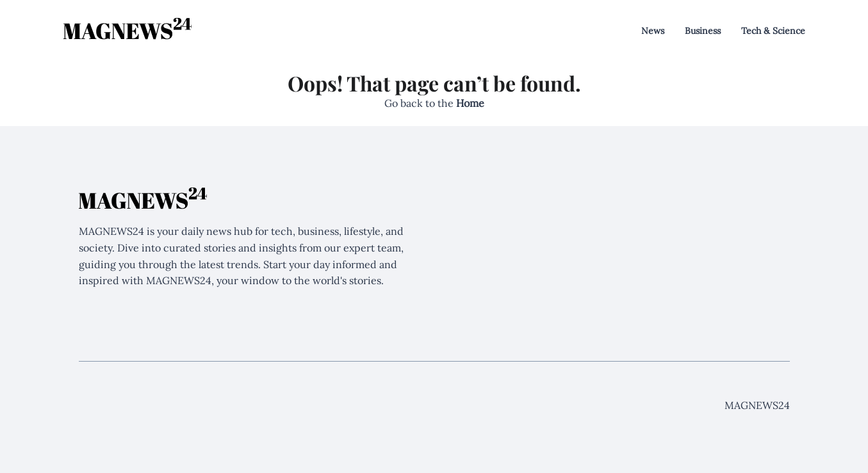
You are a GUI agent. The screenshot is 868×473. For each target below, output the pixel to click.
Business (703, 31)
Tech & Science (773, 31)
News (653, 31)
